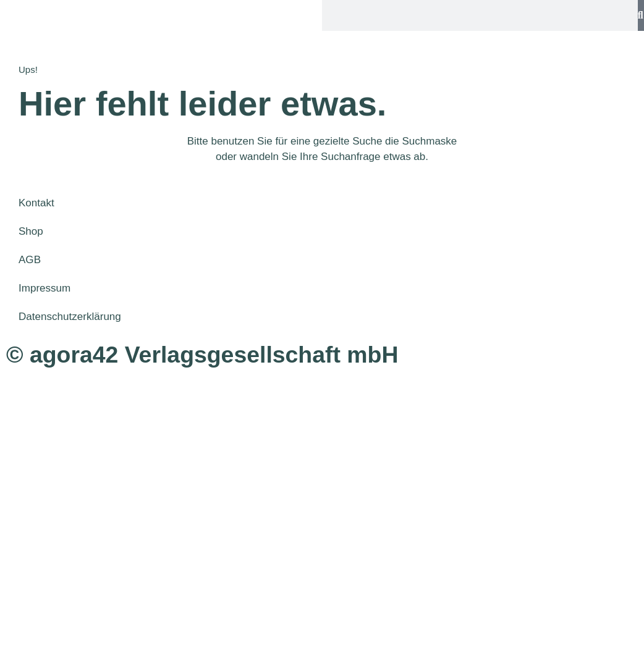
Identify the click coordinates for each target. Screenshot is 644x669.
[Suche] (641, 15)
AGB (30, 260)
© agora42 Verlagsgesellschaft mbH (202, 355)
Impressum (44, 288)
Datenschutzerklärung (70, 317)
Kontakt (36, 203)
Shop (31, 231)
